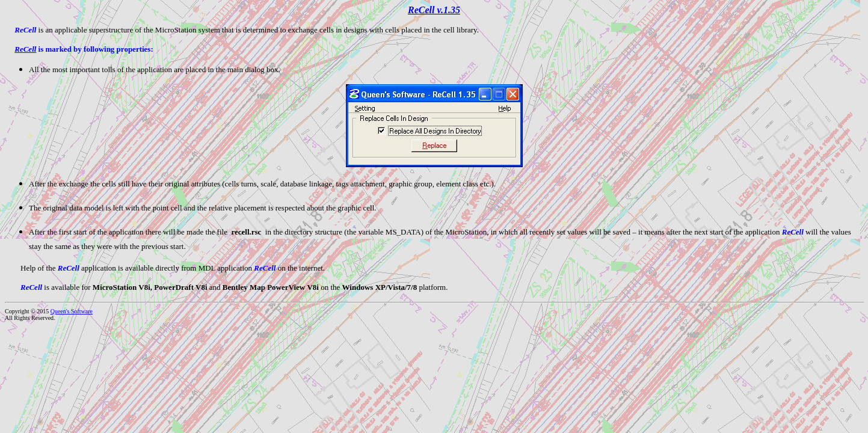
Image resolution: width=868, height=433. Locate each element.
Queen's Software (72, 311)
